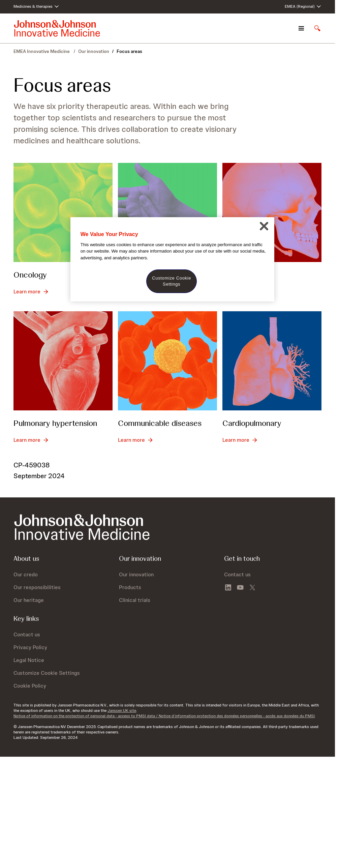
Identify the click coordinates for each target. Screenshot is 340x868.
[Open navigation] (301, 28)
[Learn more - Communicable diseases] (135, 440)
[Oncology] (63, 212)
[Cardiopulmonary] (272, 361)
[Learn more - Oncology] (31, 292)
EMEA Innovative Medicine (42, 51)
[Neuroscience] (272, 212)
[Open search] (317, 28)
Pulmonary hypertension (55, 423)
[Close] (264, 226)
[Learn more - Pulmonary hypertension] (31, 440)
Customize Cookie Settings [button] (47, 673)
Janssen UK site (122, 711)
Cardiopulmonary (252, 423)
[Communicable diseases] (167, 361)
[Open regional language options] (303, 7)
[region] (172, 259)
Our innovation (94, 51)
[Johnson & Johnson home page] (57, 28)
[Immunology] (167, 212)
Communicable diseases (160, 423)
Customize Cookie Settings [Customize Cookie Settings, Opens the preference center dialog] (172, 281)
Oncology (30, 275)
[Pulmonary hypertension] (63, 361)
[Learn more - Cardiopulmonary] (240, 440)
